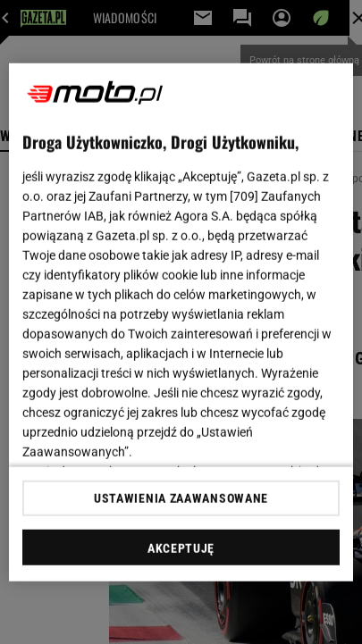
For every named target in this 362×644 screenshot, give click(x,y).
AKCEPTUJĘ (181, 548)
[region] (181, 322)
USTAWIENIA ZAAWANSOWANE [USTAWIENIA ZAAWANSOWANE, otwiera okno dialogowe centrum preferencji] (181, 498)
